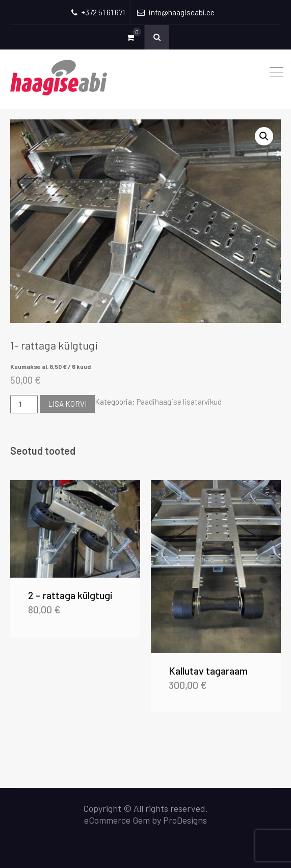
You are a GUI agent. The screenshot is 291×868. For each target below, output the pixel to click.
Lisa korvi (67, 404)
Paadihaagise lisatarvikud (179, 402)
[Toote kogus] (24, 404)
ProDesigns (185, 820)
